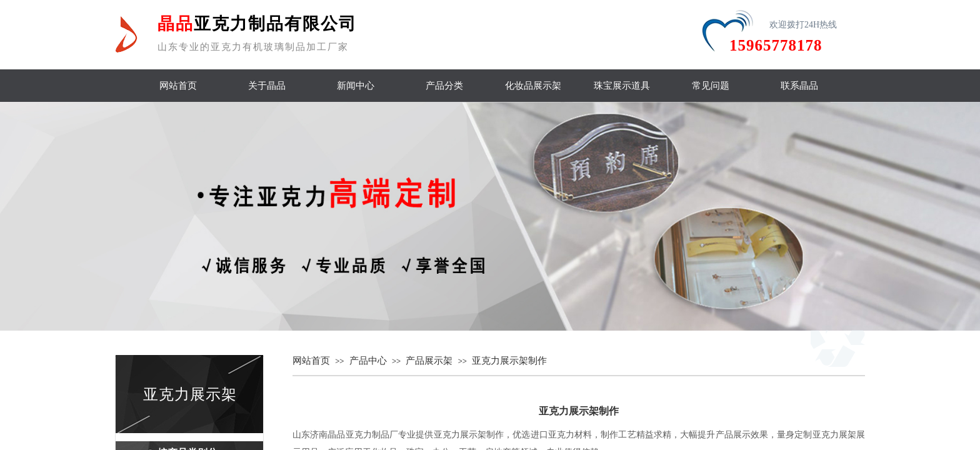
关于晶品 (267, 86)
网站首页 (178, 86)
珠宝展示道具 (622, 86)
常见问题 (711, 86)
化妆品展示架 (533, 86)
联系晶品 (799, 86)
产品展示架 (429, 361)
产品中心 (368, 361)
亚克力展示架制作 (509, 361)
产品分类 (444, 86)
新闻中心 (356, 86)
